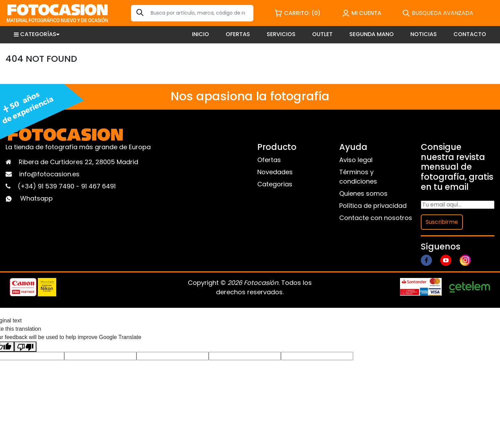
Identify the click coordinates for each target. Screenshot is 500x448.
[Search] (192, 13)
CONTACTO (470, 34)
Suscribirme (442, 222)
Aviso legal (356, 160)
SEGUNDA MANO (372, 34)
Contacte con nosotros (376, 218)
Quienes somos (363, 193)
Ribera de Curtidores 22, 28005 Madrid (78, 162)
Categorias (275, 184)
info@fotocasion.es (49, 174)
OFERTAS (238, 34)
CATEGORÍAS (37, 34)
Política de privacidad (373, 206)
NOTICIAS (424, 34)
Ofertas (269, 160)
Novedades (275, 172)
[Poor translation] (25, 347)
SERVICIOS (281, 34)
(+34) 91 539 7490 (47, 186)
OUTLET (322, 34)
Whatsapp (36, 198)
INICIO (201, 34)
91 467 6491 (98, 186)
